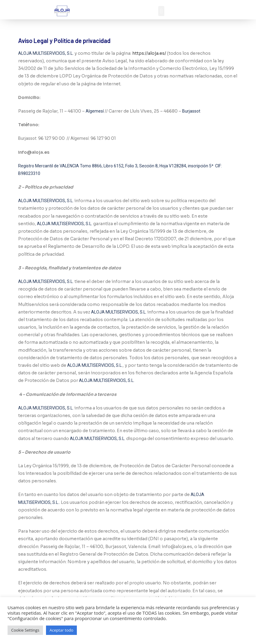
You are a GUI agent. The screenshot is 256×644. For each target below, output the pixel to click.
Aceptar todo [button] (61, 630)
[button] (161, 11)
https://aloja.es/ (149, 53)
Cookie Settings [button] (25, 630)
